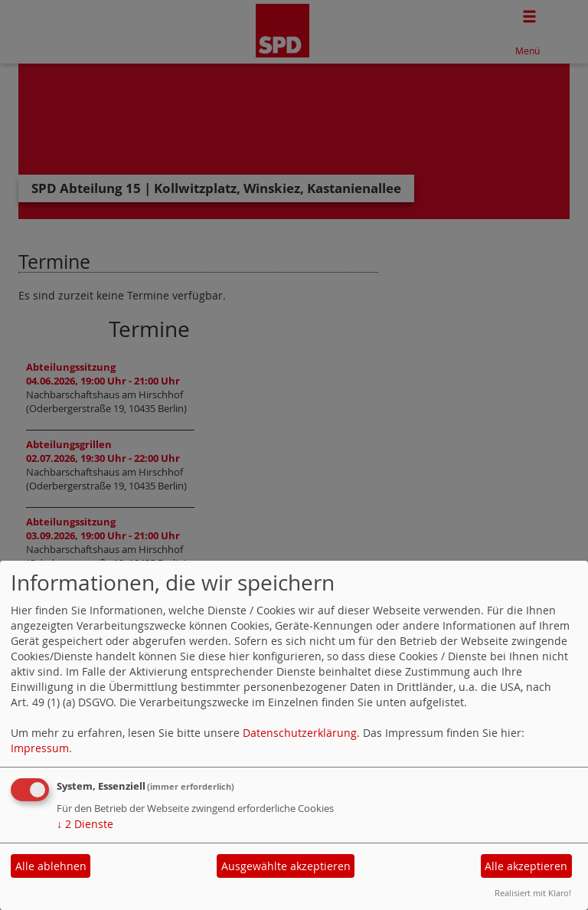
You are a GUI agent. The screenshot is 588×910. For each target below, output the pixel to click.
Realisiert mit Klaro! (533, 893)
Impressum (40, 748)
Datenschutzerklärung (300, 733)
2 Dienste (85, 824)
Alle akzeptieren (526, 866)
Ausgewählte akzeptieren (286, 866)
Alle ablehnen (51, 866)
